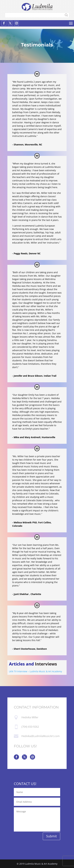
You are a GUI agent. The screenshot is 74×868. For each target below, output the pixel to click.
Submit (51, 836)
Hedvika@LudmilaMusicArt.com (41, 736)
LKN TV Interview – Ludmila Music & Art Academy (35, 671)
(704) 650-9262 (30, 727)
